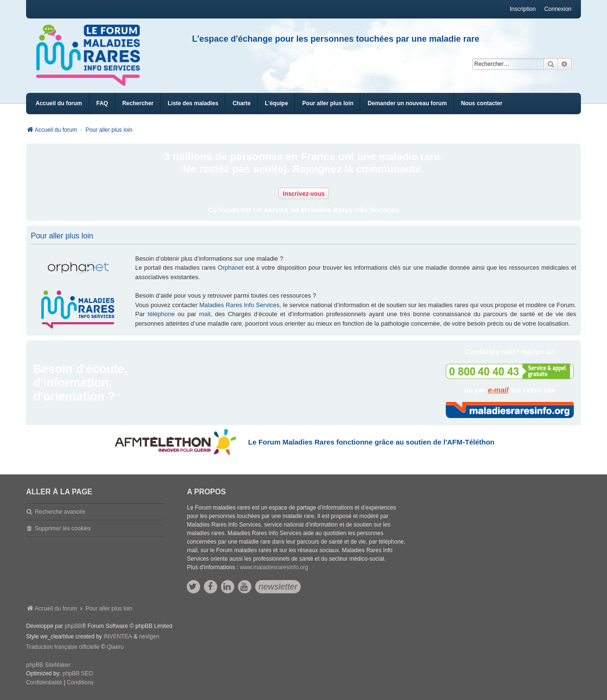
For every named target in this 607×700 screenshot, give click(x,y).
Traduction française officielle (63, 647)
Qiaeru (115, 647)
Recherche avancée (60, 512)
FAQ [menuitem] (102, 103)
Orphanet (230, 268)
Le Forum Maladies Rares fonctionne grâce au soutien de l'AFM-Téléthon (371, 442)
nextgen (149, 636)
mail (205, 314)
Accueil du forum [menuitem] (59, 103)
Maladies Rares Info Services (239, 305)
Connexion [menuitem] (558, 9)
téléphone (161, 314)
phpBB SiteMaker (48, 665)
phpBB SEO (78, 673)
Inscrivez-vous (304, 193)
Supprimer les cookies (63, 528)
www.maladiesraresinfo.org (274, 567)
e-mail (498, 390)
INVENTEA (118, 636)
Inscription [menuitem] (523, 9)
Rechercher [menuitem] (138, 103)
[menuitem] (193, 104)
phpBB (73, 626)
